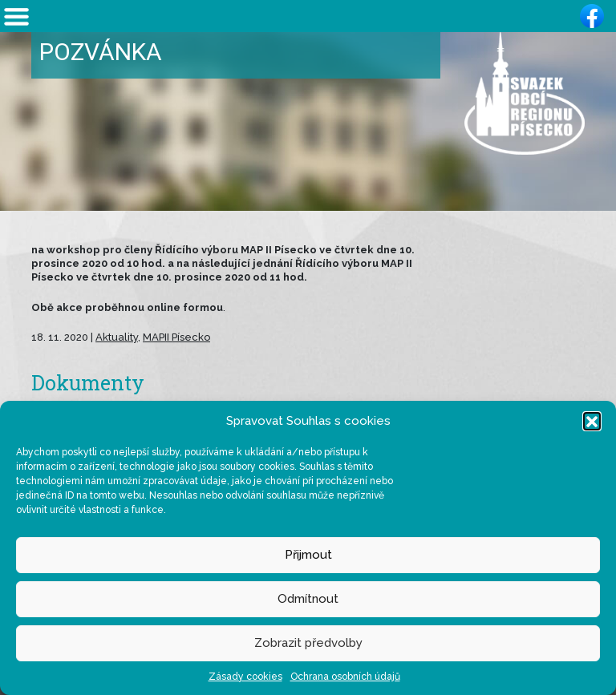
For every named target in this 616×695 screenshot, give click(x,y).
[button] (592, 421)
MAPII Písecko (176, 337)
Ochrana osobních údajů (345, 677)
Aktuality (117, 337)
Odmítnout (308, 599)
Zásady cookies (245, 677)
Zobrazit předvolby (308, 643)
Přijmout (308, 555)
